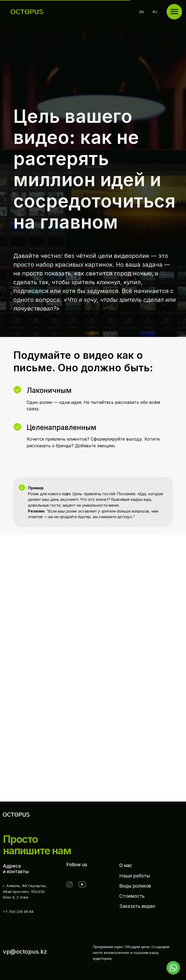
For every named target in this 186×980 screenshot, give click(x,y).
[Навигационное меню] (174, 12)
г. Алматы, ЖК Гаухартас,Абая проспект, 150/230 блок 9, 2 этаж (25, 892)
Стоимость (132, 896)
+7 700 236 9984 (92, 12)
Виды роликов (135, 886)
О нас (126, 865)
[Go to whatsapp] (173, 968)
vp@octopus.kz (25, 951)
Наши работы (135, 876)
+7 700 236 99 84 (18, 912)
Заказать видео (137, 906)
